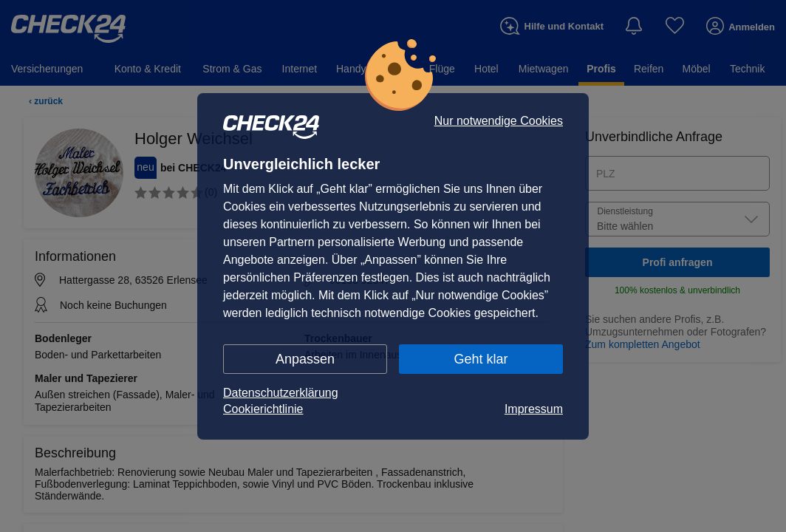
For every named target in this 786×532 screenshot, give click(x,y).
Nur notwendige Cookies (499, 121)
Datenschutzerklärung (281, 393)
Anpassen (305, 359)
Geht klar (481, 359)
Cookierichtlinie (263, 409)
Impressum (534, 409)
